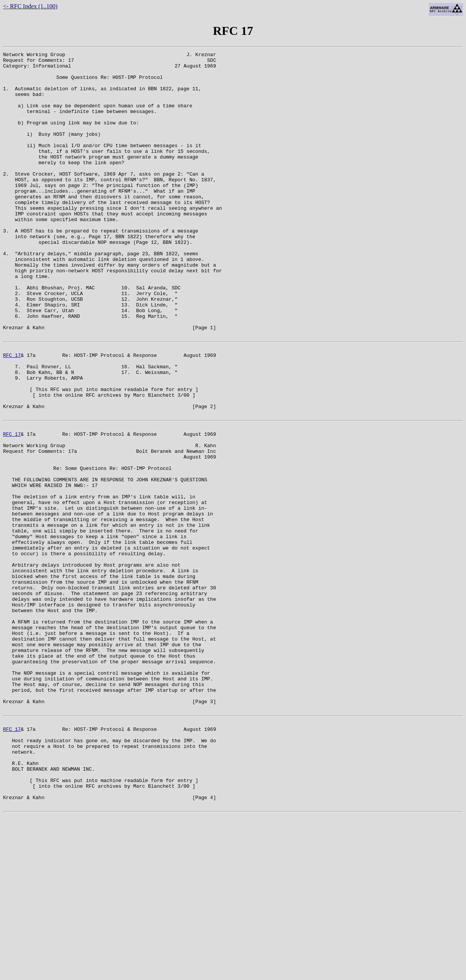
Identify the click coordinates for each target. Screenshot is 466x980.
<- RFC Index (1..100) (30, 6)
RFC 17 (12, 414)
